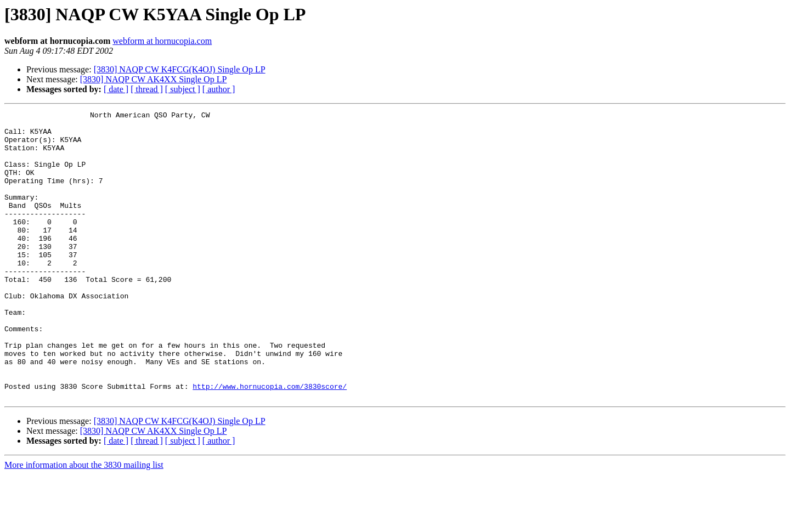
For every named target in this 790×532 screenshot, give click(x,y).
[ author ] (219, 89)
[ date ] (116, 89)
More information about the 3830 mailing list (84, 522)
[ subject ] (183, 89)
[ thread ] (147, 89)
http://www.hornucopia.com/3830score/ (270, 442)
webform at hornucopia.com (162, 41)
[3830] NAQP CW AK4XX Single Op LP (154, 79)
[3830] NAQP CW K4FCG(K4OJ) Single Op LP (180, 69)
